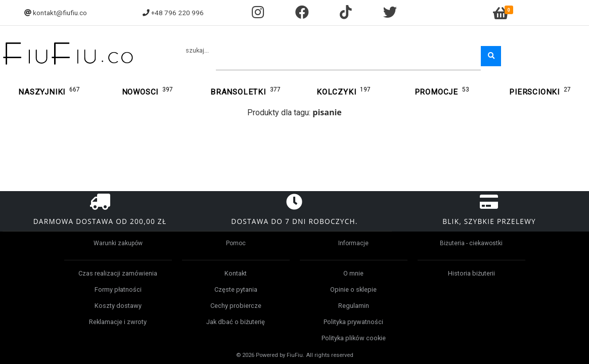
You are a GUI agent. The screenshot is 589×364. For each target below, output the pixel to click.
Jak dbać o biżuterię (236, 322)
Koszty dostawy (118, 306)
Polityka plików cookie (354, 338)
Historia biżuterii (471, 273)
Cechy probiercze (236, 306)
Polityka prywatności (353, 322)
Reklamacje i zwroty (118, 322)
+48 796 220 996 (177, 13)
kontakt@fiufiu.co (60, 13)
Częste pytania (236, 289)
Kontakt (236, 273)
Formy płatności (118, 289)
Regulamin (354, 306)
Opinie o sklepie (353, 289)
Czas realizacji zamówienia (118, 273)
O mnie (353, 273)
